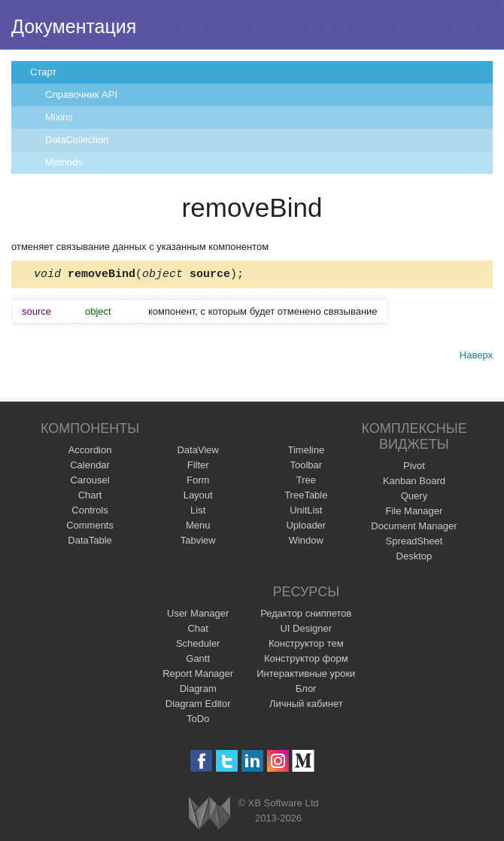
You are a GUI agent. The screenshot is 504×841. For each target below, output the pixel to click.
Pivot (414, 466)
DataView (197, 450)
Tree (306, 480)
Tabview (198, 540)
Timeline (306, 450)
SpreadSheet (414, 541)
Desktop (414, 556)
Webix (209, 813)
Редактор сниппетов (306, 613)
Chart (90, 495)
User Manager (198, 613)
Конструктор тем (306, 643)
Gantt (198, 658)
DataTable (90, 540)
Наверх (476, 357)
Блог (306, 689)
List (198, 510)
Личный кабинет (306, 704)
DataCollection (77, 140)
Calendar (90, 465)
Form (198, 480)
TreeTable (306, 495)
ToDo (198, 719)
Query (414, 496)
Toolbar (306, 465)
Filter (198, 465)
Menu (198, 525)
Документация (74, 26)
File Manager (414, 511)
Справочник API (81, 94)
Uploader (306, 525)
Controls (90, 510)
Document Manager (414, 526)
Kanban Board (414, 481)
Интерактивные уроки (306, 673)
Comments (90, 525)
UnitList (306, 510)
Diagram (198, 689)
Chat (197, 628)
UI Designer (306, 628)
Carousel (90, 480)
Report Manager (198, 673)
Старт (43, 72)
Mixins (59, 117)
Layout (198, 495)
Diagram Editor (198, 704)
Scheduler (198, 643)
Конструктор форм (306, 658)
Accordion (90, 450)
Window (306, 540)
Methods (64, 162)
